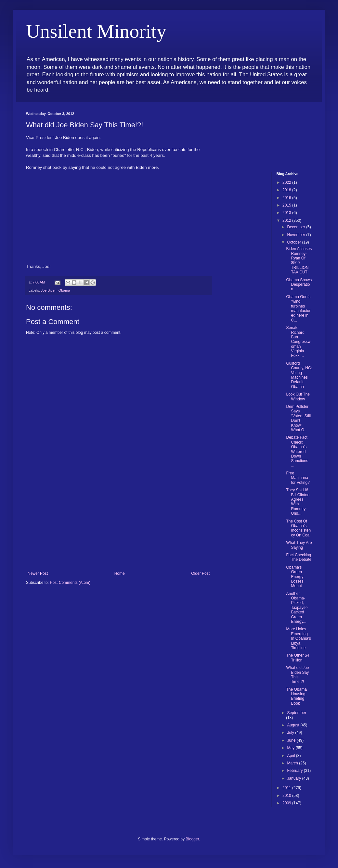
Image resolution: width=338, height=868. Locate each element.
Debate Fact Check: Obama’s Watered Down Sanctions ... (297, 451)
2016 (287, 198)
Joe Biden (49, 290)
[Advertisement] (119, 522)
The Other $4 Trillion (298, 658)
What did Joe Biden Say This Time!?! (297, 675)
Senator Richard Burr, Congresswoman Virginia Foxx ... (298, 342)
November (297, 235)
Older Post (200, 573)
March (293, 763)
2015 (287, 205)
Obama (64, 290)
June (292, 740)
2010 (287, 796)
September (297, 713)
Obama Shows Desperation (299, 285)
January (294, 778)
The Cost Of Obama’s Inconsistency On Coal (298, 528)
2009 (287, 803)
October (294, 242)
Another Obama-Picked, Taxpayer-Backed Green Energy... (297, 608)
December (297, 227)
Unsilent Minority (96, 31)
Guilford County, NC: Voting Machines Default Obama (299, 375)
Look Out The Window (298, 396)
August (294, 725)
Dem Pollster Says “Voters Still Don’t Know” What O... (298, 418)
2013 (287, 213)
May (291, 748)
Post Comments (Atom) (70, 583)
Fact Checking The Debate (299, 557)
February (295, 771)
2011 (287, 788)
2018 (287, 190)
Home (120, 573)
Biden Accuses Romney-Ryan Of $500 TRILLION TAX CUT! (299, 260)
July (291, 733)
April (291, 756)
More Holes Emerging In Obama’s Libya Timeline (298, 638)
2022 (287, 182)
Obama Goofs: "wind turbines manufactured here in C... (299, 308)
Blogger (192, 839)
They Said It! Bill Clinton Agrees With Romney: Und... (298, 502)
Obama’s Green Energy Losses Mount (295, 577)
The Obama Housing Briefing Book (296, 696)
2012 (287, 220)
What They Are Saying (299, 545)
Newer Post (38, 573)
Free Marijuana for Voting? (298, 478)
